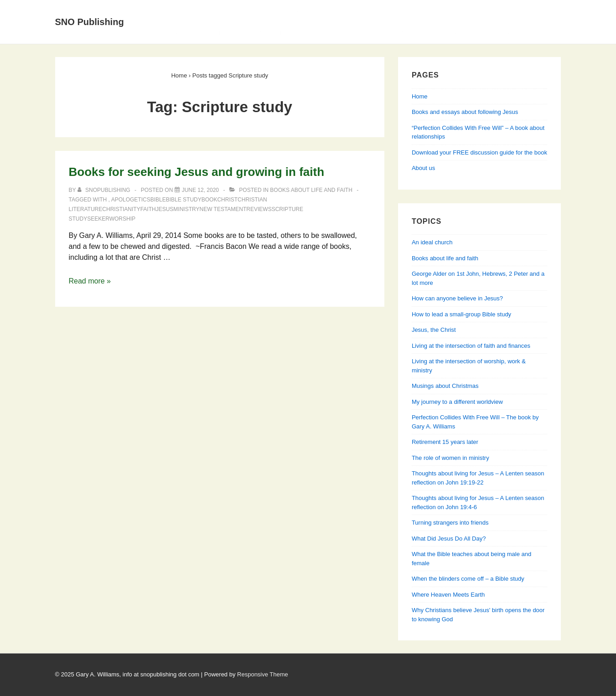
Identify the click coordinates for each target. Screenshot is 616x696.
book (210, 200)
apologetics (131, 200)
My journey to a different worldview (457, 402)
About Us (222, 11)
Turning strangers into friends (450, 523)
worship (122, 219)
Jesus (165, 209)
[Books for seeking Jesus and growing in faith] (200, 190)
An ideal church (432, 242)
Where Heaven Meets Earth (448, 595)
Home (178, 11)
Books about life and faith (311, 190)
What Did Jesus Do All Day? (449, 539)
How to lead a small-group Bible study (461, 314)
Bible (158, 200)
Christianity (121, 209)
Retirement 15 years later (445, 442)
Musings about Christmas (445, 386)
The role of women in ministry (450, 458)
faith (148, 209)
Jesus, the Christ (434, 330)
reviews (259, 209)
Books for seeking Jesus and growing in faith (197, 172)
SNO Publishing (90, 22)
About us (423, 168)
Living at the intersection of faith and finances (471, 346)
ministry (186, 209)
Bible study (184, 200)
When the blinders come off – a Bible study (468, 579)
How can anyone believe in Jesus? (457, 298)
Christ (227, 200)
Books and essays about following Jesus (326, 11)
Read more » (90, 281)
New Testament (223, 209)
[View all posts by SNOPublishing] (105, 190)
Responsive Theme (263, 674)
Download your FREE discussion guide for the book (479, 152)
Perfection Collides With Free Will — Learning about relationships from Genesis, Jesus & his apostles (344, 33)
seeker (98, 219)
